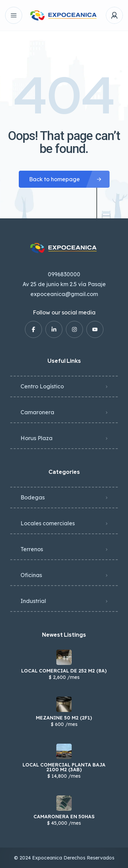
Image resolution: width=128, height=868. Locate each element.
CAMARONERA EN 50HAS (64, 817)
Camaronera (37, 412)
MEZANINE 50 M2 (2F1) (64, 718)
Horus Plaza (37, 438)
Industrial (33, 601)
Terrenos (32, 549)
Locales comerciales (48, 523)
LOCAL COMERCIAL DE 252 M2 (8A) (64, 671)
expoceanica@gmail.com (64, 294)
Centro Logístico (42, 386)
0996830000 (64, 274)
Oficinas (31, 575)
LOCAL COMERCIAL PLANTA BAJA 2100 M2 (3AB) (64, 767)
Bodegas (33, 497)
